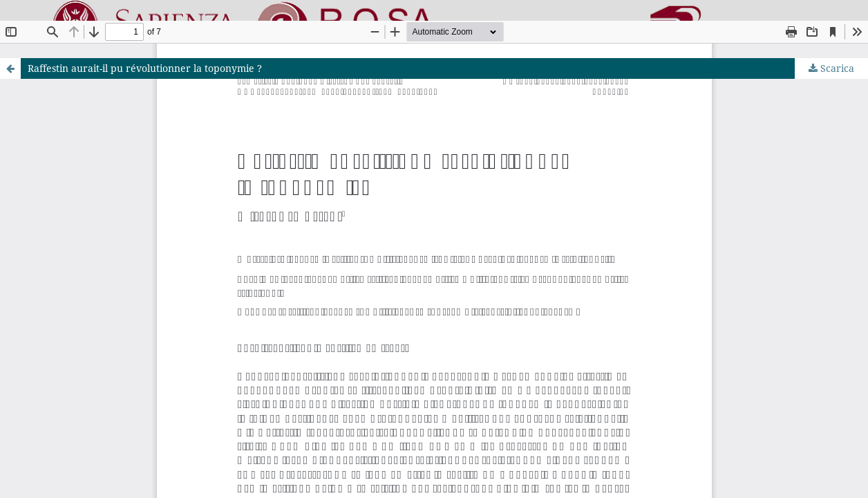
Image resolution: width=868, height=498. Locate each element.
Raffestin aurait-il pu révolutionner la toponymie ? (145, 68)
